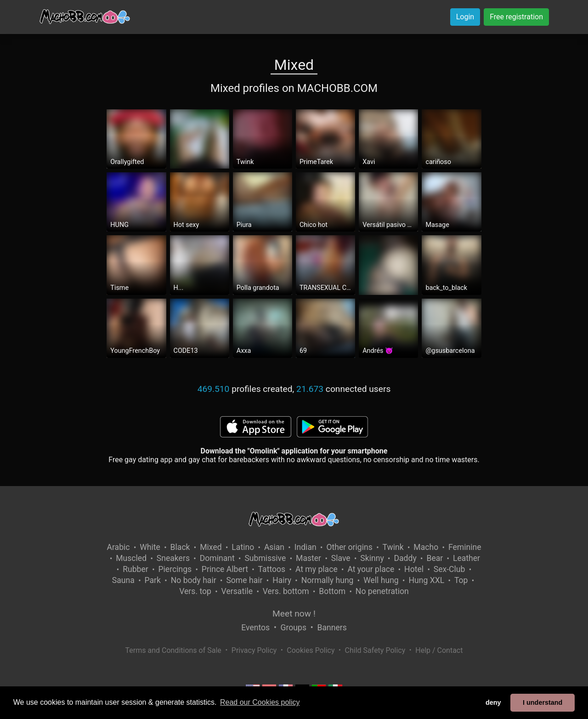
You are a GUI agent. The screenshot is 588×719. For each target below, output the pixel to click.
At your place (371, 569)
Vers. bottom (286, 591)
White (150, 547)
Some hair (244, 580)
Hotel (414, 569)
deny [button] (493, 702)
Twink (393, 547)
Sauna (123, 580)
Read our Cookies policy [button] (260, 702)
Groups (294, 628)
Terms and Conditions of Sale (173, 650)
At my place (317, 569)
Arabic (118, 547)
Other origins (349, 547)
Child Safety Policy (375, 650)
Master (308, 558)
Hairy (282, 580)
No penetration (382, 591)
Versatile (237, 591)
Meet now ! (294, 614)
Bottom (332, 591)
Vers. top (195, 591)
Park (153, 580)
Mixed (211, 547)
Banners (332, 628)
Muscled (131, 558)
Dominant (217, 558)
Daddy (405, 558)
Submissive (265, 558)
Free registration (516, 17)
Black (180, 547)
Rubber (136, 569)
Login (465, 17)
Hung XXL (426, 580)
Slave (341, 558)
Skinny (372, 558)
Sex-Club (449, 569)
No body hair (194, 580)
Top (461, 580)
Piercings (175, 569)
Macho (426, 547)
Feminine (465, 547)
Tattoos (272, 569)
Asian (274, 547)
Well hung (381, 580)
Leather (466, 558)
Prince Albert (225, 569)
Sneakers (173, 558)
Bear (435, 558)
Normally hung (328, 580)
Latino (243, 547)
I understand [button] (543, 702)
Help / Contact (439, 650)
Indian (305, 547)
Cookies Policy (311, 650)
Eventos (255, 628)
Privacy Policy (254, 650)
